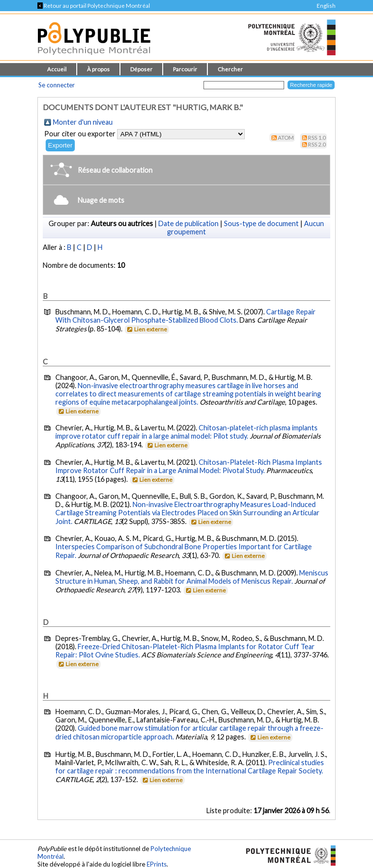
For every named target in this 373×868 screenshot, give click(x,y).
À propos (98, 69)
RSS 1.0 (317, 138)
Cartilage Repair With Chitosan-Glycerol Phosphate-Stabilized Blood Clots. (186, 316)
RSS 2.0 (317, 144)
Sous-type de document (261, 223)
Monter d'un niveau (83, 122)
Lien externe (146, 329)
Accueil (57, 69)
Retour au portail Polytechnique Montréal (94, 6)
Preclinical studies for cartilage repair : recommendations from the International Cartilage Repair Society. (190, 767)
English (326, 6)
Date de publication (188, 223)
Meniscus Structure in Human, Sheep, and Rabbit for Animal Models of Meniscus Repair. (192, 577)
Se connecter (57, 85)
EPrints (157, 864)
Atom (286, 138)
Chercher (230, 69)
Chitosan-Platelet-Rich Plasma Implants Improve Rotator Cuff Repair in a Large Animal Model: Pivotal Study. (189, 466)
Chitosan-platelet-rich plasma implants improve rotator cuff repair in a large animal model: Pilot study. (186, 432)
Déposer (141, 69)
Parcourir (185, 69)
